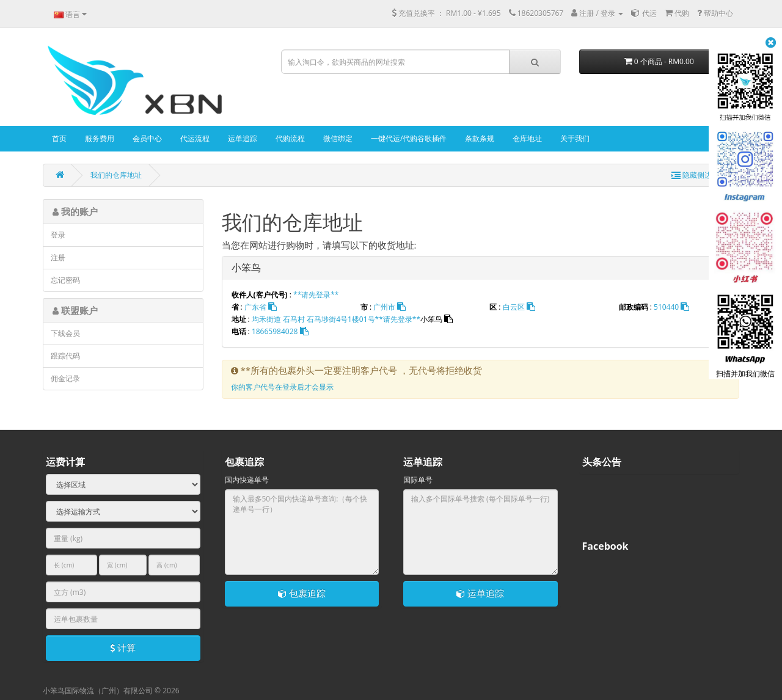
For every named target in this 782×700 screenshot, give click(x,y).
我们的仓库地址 (116, 175)
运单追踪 (480, 593)
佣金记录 (65, 378)
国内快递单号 (247, 480)
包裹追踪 (302, 593)
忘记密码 (65, 280)
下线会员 (65, 333)
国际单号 (418, 480)
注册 (58, 257)
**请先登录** (316, 295)
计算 (123, 647)
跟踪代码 (65, 356)
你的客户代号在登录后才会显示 (282, 387)
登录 (58, 235)
